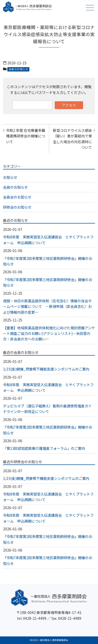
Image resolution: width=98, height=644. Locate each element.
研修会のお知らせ (17, 207)
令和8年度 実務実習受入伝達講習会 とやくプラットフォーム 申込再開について (48, 240)
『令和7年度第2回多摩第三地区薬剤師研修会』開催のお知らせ (48, 261)
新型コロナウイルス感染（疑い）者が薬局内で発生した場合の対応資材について (72, 139)
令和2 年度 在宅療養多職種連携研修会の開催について (26, 136)
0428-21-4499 (35, 618)
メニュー (89, 8)
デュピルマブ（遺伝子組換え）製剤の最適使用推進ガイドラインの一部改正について (47, 409)
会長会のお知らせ (17, 197)
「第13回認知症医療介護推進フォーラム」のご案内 (44, 448)
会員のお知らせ (18, 69)
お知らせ (10, 177)
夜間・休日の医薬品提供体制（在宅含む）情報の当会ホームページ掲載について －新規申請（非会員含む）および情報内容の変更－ (47, 306)
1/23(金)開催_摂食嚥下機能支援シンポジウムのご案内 (46, 369)
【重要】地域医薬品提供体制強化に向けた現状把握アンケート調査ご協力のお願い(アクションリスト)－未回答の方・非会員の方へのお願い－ (49, 333)
